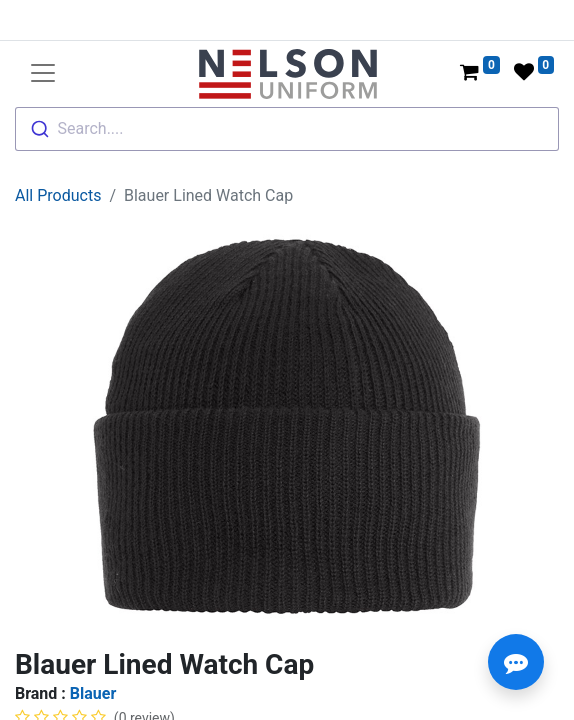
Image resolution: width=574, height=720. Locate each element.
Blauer (93, 693)
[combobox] (287, 129)
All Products (58, 195)
